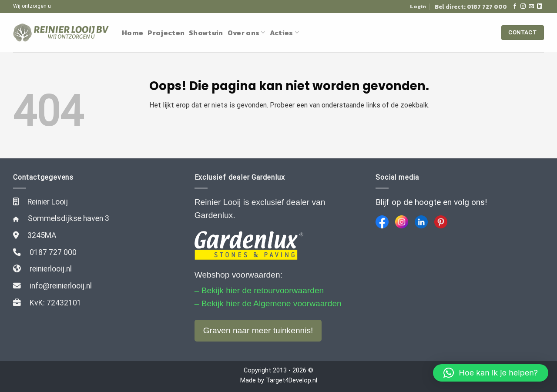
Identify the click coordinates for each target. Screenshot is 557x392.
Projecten (166, 33)
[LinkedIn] (421, 222)
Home (133, 33)
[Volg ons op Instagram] (523, 7)
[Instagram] (402, 222)
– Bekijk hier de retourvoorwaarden (259, 290)
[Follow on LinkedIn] (540, 7)
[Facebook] (382, 222)
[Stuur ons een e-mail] (531, 7)
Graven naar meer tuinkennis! (258, 330)
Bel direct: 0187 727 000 (471, 7)
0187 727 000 (53, 252)
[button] (491, 373)
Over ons (247, 33)
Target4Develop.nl (292, 380)
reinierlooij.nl (51, 269)
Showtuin (206, 33)
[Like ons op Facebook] (515, 7)
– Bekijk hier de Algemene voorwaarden (268, 303)
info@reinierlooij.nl (61, 286)
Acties (284, 33)
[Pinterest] (441, 222)
